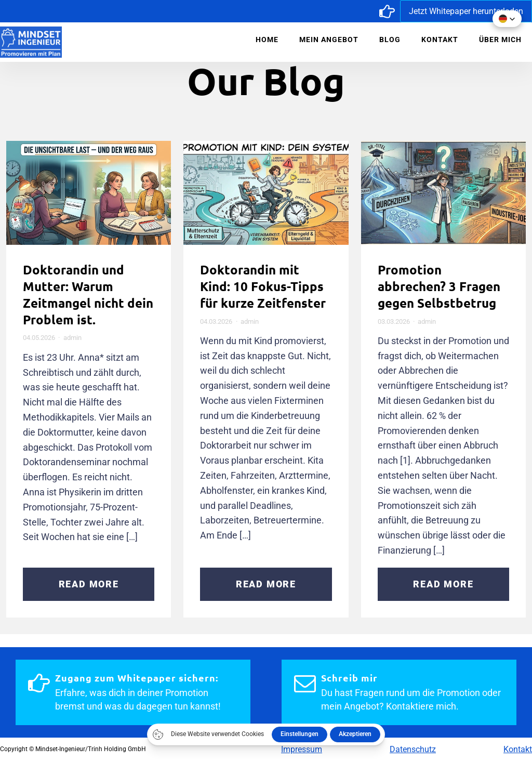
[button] (507, 19)
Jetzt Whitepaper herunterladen (466, 11)
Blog (390, 40)
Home (267, 40)
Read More (89, 584)
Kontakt (440, 40)
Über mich (500, 40)
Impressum (302, 749)
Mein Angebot (329, 40)
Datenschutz (413, 749)
